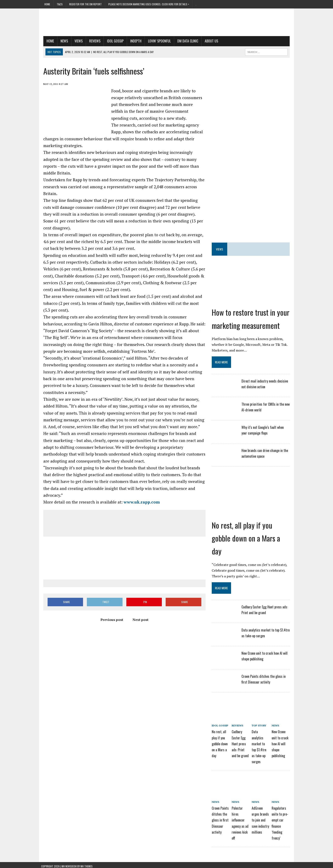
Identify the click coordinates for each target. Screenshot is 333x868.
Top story (260, 725)
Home (47, 4)
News (62, 41)
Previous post (111, 620)
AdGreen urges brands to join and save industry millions (262, 818)
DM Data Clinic (186, 41)
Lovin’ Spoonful (157, 41)
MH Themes (87, 864)
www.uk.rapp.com (140, 502)
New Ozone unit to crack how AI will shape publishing (282, 743)
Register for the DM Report (85, 4)
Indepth (134, 41)
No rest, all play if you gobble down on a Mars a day (247, 538)
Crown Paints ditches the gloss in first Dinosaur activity (221, 818)
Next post (140, 620)
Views (76, 41)
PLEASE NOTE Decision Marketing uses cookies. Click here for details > (149, 4)
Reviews (93, 41)
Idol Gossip (113, 41)
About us (209, 41)
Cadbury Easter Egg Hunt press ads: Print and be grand (242, 743)
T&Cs (60, 4)
